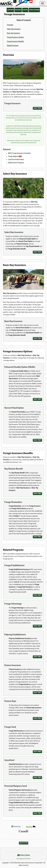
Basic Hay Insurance (13, 33)
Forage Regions (13, 156)
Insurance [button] (18, 10)
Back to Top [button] (24, 843)
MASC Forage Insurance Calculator (19, 153)
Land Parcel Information (16, 160)
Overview (10, 25)
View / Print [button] (37, 108)
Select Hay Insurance (14, 29)
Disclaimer (28, 859)
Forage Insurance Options (15, 37)
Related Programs (13, 46)
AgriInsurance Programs (16, 163)
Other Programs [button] (34, 10)
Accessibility (20, 859)
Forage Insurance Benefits (15, 42)
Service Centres (25, 855)
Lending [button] (25, 10)
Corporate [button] (10, 10)
